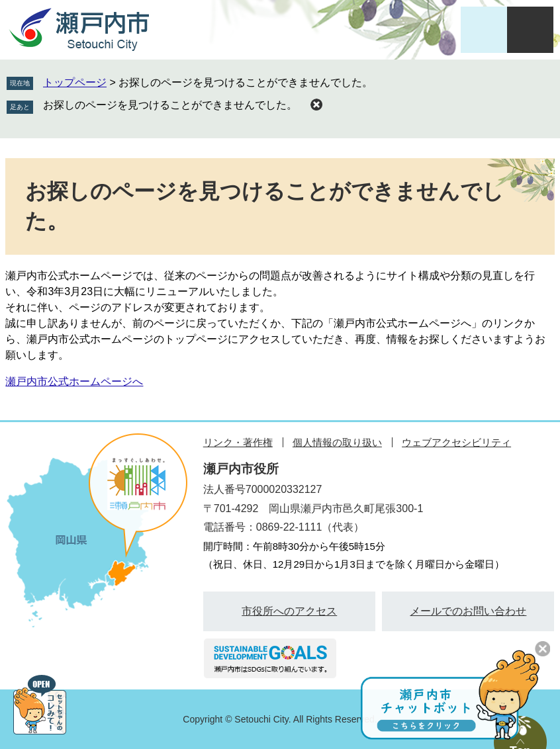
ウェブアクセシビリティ (456, 442)
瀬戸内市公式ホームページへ (74, 381)
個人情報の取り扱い (337, 442)
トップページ (75, 82)
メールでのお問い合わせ (468, 611)
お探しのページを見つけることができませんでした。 (170, 105)
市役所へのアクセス (289, 611)
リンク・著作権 (238, 442)
